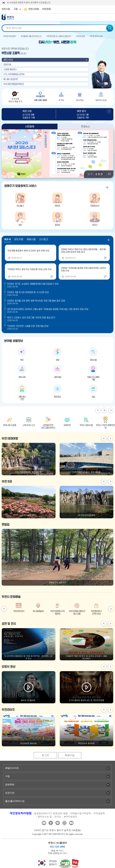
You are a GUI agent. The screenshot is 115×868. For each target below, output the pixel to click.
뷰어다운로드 (71, 817)
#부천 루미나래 (96, 36)
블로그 (44, 823)
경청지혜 (7, 65)
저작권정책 (99, 813)
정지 (99, 174)
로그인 (45, 755)
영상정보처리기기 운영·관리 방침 (51, 813)
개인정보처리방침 (21, 813)
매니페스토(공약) (11, 79)
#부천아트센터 (10, 36)
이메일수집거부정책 (80, 813)
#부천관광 (80, 36)
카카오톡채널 (58, 823)
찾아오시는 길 (45, 817)
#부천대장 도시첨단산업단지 (59, 36)
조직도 (58, 817)
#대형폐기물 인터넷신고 (31, 36)
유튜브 (71, 823)
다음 (102, 174)
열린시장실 (8, 60)
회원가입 (70, 755)
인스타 (64, 823)
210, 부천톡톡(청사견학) (14, 74)
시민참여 (30, 127)
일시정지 (104, 410)
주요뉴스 (86, 127)
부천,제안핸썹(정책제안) (14, 84)
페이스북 (51, 823)
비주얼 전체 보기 (109, 174)
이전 (96, 174)
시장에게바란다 (10, 70)
